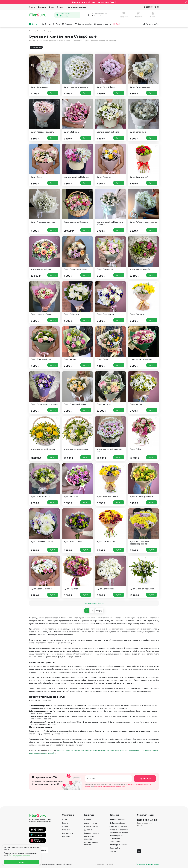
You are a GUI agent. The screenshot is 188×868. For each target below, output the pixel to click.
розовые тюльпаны (65, 750)
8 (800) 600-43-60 (151, 7)
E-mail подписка (116, 841)
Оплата (32, 7)
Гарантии (66, 823)
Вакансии (66, 830)
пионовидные (134, 750)
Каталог (88, 820)
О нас (51, 7)
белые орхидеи (99, 750)
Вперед (99, 611)
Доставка (42, 7)
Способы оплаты (91, 826)
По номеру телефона (118, 845)
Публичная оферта (117, 823)
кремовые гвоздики (150, 750)
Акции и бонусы (91, 823)
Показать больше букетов (94, 603)
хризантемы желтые (83, 750)
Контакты (66, 836)
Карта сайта (115, 848)
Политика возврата (117, 820)
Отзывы (61, 7)
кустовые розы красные (117, 750)
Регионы (113, 851)
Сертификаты (68, 833)
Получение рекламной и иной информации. (110, 786)
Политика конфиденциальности (147, 864)
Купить (53, 93)
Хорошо (22, 862)
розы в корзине (36, 753)
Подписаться (145, 779)
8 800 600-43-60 (147, 820)
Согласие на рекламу (118, 826)
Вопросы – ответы (92, 833)
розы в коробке (50, 753)
